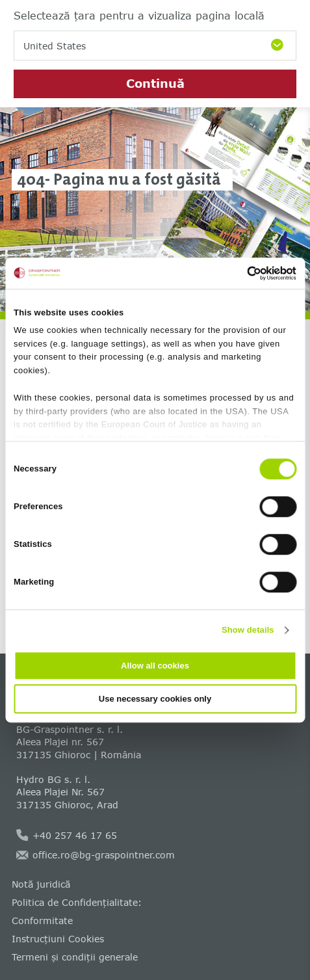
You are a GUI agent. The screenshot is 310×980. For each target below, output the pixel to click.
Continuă (155, 83)
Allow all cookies (155, 666)
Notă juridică (41, 884)
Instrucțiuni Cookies (58, 939)
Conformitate (42, 920)
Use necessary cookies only (155, 699)
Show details (248, 630)
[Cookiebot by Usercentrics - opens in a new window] (239, 273)
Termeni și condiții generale (75, 957)
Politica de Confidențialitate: (77, 902)
